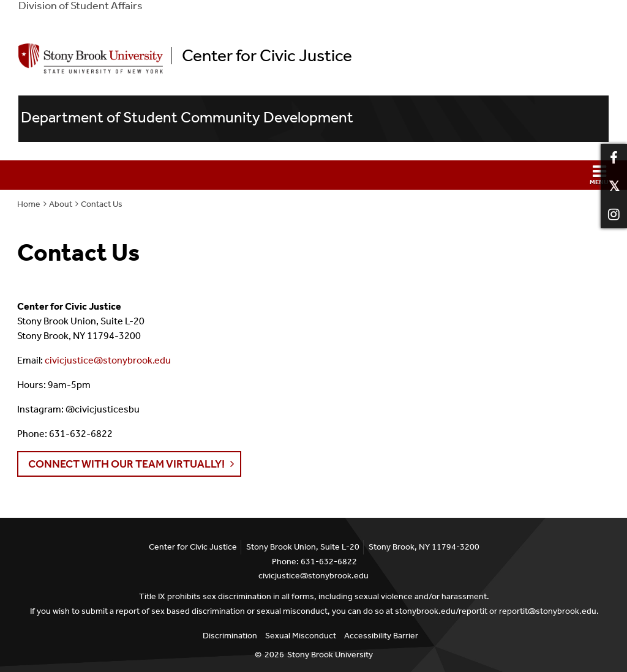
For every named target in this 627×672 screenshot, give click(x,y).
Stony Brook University (330, 655)
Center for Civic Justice (267, 56)
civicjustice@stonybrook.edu (108, 360)
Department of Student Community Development (187, 118)
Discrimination (230, 636)
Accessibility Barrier (381, 636)
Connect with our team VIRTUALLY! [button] (126, 464)
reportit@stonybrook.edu (548, 611)
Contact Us (102, 204)
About (61, 204)
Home (29, 204)
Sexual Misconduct (301, 636)
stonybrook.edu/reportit (441, 611)
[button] (313, 175)
